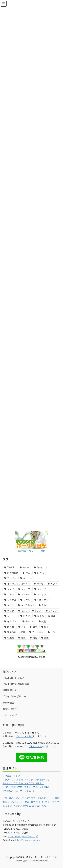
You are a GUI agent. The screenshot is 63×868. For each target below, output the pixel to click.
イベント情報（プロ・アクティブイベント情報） (26, 787)
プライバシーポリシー (14, 696)
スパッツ (41, 594)
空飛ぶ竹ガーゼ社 (16, 632)
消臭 (35, 627)
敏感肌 (11, 627)
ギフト (54, 584)
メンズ (38, 611)
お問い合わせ (10, 709)
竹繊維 (11, 638)
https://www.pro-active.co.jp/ (23, 836)
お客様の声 (13, 573)
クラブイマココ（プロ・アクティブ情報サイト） (26, 780)
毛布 (23, 627)
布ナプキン (13, 621)
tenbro (26, 567)
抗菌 (44, 621)
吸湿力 (40, 616)
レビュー (12, 616)
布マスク (30, 621)
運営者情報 (8, 703)
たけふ (40, 573)
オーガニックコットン (18, 584)
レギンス (53, 611)
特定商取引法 (10, 690)
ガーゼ (40, 584)
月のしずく (15, 798)
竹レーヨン (38, 632)
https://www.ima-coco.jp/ (28, 840)
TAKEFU (11, 567)
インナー (28, 578)
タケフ (11, 605)
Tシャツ (41, 567)
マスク (24, 611)
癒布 (46, 627)
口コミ (27, 616)
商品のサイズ (10, 671)
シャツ (11, 589)
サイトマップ (10, 715)
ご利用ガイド (35, 746)
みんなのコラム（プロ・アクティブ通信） (23, 783)
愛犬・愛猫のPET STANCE (37, 802)
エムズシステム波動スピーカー (37, 798)
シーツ (11, 594)
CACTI (45, 806)
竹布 (53, 632)
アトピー (12, 578)
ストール (25, 594)
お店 (28, 573)
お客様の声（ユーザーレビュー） (19, 791)
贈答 (35, 638)
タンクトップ (28, 605)
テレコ (45, 605)
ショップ (25, 589)
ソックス (12, 600)
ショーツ (42, 589)
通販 (46, 638)
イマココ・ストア (24, 736)
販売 (23, 638)
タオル (27, 600)
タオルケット (44, 600)
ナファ (11, 611)
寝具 (53, 616)
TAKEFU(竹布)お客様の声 (16, 684)
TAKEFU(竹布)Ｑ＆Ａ (14, 678)
